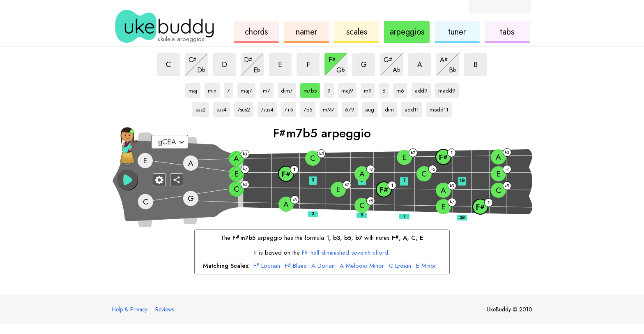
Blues (296, 266)
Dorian (323, 266)
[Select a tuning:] (170, 142)
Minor (426, 266)
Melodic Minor (362, 266)
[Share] (177, 180)
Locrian (267, 266)
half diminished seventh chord (345, 253)
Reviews (165, 309)
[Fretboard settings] (159, 180)
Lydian (400, 266)
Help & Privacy (130, 309)
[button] (127, 180)
